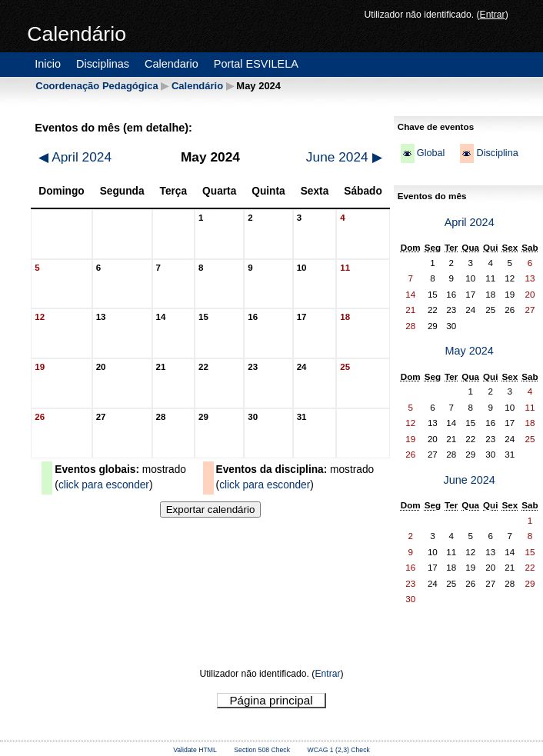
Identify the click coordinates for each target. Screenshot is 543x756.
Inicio (48, 64)
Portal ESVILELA (256, 64)
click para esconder (104, 485)
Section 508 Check (262, 750)
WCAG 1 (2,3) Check (339, 750)
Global (431, 153)
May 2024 (469, 351)
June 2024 (344, 157)
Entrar (493, 15)
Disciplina (497, 153)
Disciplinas (103, 64)
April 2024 (75, 157)
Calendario (172, 64)
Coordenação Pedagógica (97, 86)
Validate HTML (195, 750)
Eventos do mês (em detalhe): (113, 128)
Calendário (197, 86)
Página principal (271, 700)
